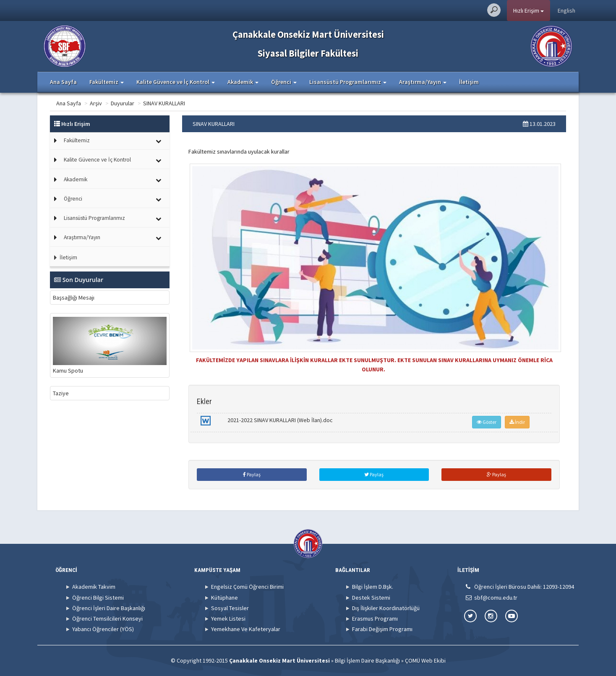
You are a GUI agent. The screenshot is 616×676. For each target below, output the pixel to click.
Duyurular (123, 103)
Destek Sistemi (371, 598)
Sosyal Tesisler (230, 608)
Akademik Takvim (94, 587)
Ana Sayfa (63, 82)
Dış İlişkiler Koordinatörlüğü (386, 608)
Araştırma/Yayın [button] (423, 82)
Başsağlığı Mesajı (74, 298)
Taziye (61, 393)
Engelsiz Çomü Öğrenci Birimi (247, 587)
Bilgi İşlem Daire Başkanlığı (367, 660)
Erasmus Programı (375, 619)
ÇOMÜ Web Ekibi (425, 660)
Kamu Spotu (110, 345)
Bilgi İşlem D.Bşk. (373, 587)
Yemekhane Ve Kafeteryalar (246, 629)
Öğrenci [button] (284, 82)
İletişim (469, 82)
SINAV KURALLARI (164, 103)
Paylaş (252, 474)
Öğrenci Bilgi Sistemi (98, 598)
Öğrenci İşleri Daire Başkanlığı (109, 608)
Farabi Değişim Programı (382, 629)
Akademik (76, 179)
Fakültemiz (77, 140)
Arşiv (96, 103)
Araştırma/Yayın (82, 237)
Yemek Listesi (228, 619)
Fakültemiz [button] (107, 82)
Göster (487, 422)
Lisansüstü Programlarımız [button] (348, 82)
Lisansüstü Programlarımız (94, 218)
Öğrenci (73, 199)
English (566, 10)
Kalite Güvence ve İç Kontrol (97, 160)
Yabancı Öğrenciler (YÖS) (103, 629)
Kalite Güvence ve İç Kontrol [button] (176, 82)
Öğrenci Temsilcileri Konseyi (107, 619)
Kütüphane (224, 598)
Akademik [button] (243, 82)
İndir (517, 422)
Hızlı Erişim (529, 10)
